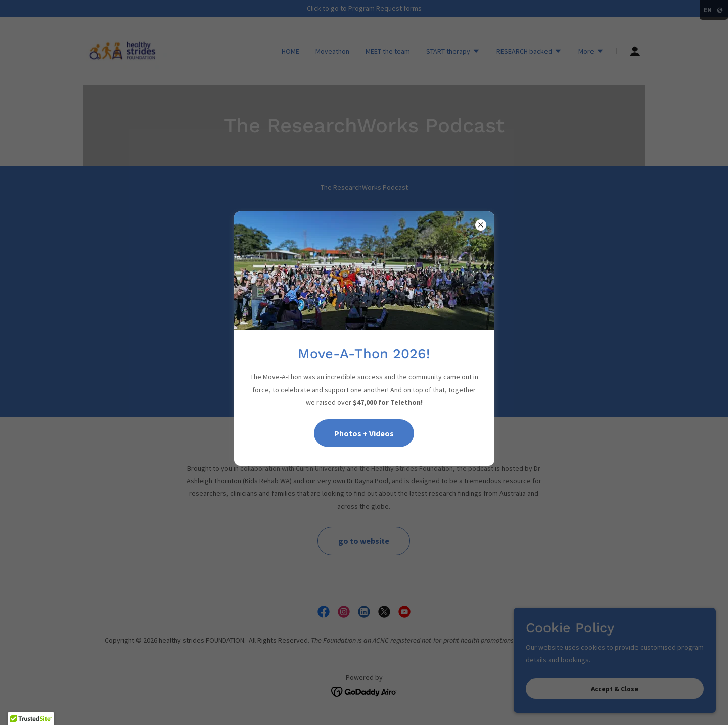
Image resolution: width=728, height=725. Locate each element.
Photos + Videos (364, 433)
